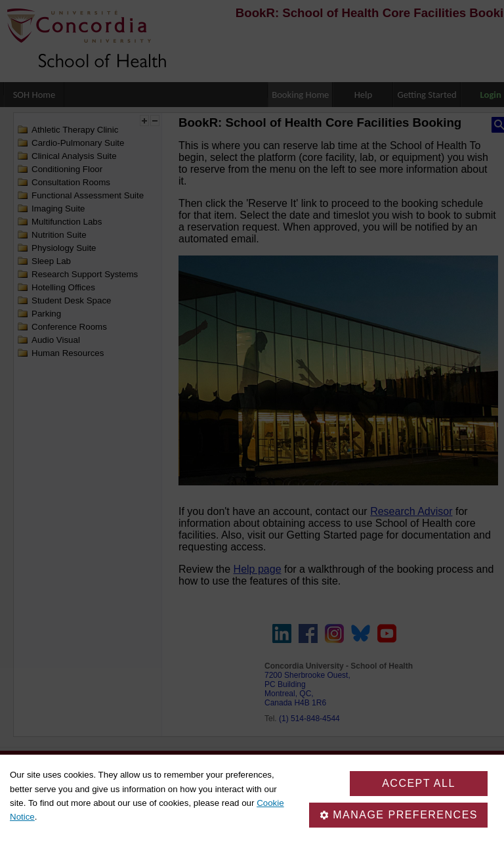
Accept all (419, 783)
